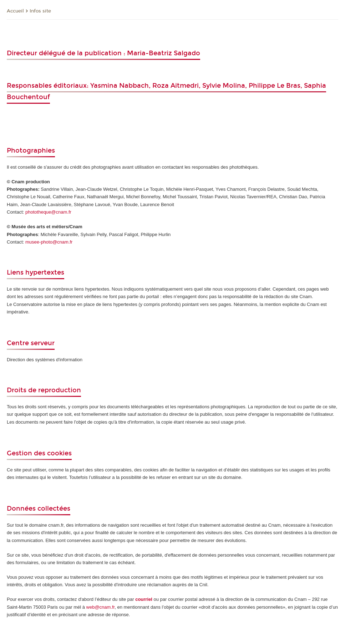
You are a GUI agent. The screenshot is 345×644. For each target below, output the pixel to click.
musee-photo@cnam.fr (49, 242)
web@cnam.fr (101, 607)
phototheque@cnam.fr (48, 212)
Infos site (40, 11)
